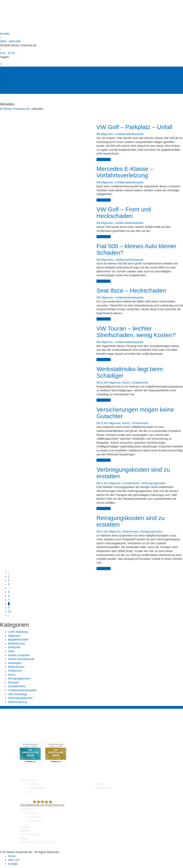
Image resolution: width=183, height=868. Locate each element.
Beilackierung (16, 643)
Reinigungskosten (151, 532)
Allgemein (107, 134)
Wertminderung (17, 702)
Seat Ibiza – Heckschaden (131, 290)
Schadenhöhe (140, 383)
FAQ (11, 80)
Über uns (14, 88)
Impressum (35, 821)
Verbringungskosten (153, 483)
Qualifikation (16, 84)
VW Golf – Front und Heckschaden (124, 213)
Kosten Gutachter (19, 655)
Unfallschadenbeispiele (129, 134)
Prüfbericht (15, 671)
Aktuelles (14, 68)
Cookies (33, 813)
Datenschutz (35, 817)
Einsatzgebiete (17, 76)
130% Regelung (18, 632)
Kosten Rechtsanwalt (21, 659)
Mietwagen (15, 663)
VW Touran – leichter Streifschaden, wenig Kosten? (136, 332)
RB (98, 134)
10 (10, 611)
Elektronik (14, 647)
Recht (126, 383)
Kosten (12, 72)
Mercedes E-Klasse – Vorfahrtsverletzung (125, 172)
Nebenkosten (131, 532)
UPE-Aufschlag (17, 694)
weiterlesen (104, 159)
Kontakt (13, 92)
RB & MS (102, 383)
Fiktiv (11, 651)
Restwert (13, 682)
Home (12, 856)
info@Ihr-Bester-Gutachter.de (18, 45)
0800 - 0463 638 (10, 41)
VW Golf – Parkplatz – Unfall (134, 127)
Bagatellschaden (18, 640)
